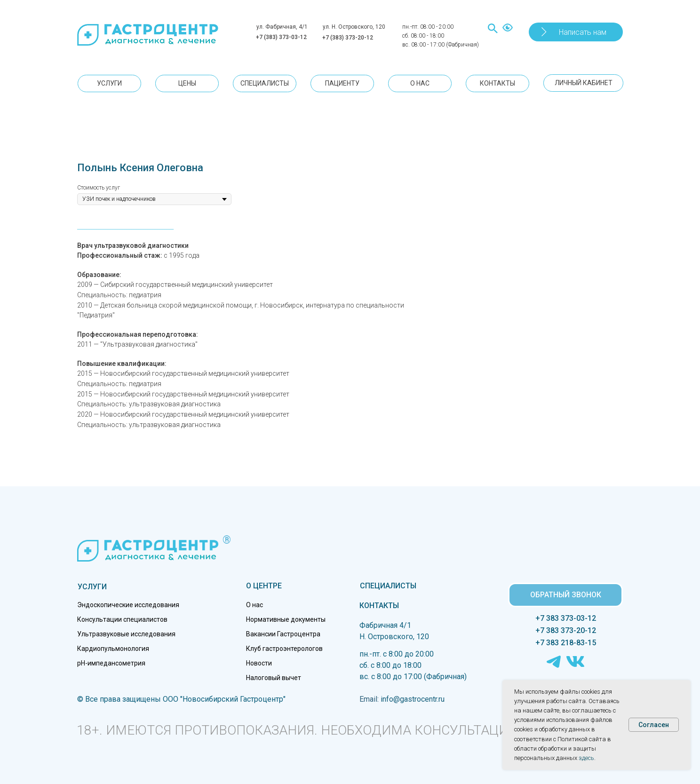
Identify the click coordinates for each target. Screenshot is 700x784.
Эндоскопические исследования (128, 605)
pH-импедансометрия (111, 663)
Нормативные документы (286, 619)
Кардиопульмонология (113, 649)
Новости (259, 663)
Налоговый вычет (274, 678)
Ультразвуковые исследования (126, 634)
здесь (586, 758)
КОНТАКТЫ (379, 606)
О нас (255, 605)
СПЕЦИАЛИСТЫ (388, 586)
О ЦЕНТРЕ (264, 586)
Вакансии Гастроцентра (283, 634)
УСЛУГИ (92, 587)
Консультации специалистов (122, 619)
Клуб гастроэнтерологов (284, 649)
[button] (576, 32)
